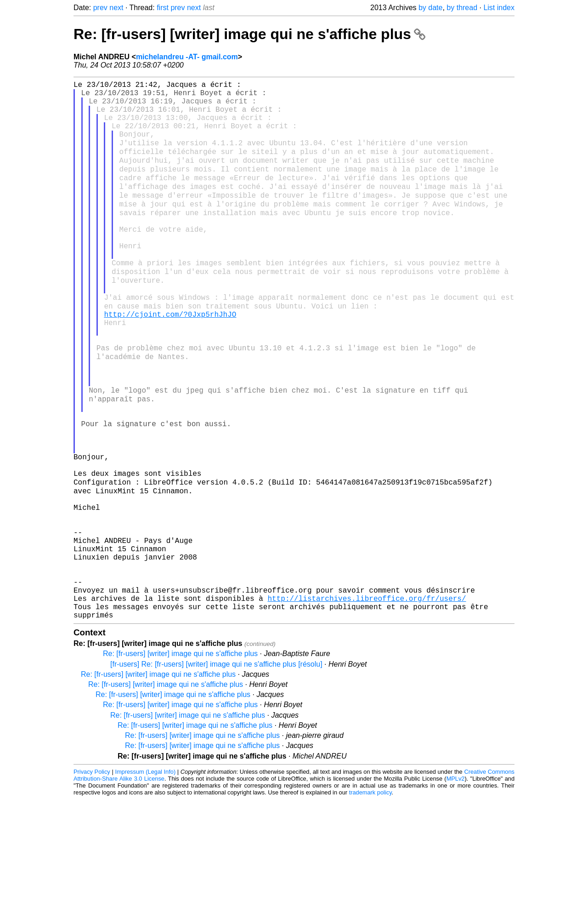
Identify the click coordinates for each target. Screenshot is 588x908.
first (163, 8)
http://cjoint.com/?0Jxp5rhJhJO (170, 359)
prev (100, 8)
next (116, 8)
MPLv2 (456, 887)
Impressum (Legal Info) (145, 880)
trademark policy (370, 901)
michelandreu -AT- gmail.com (187, 57)
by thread (462, 8)
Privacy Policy (92, 880)
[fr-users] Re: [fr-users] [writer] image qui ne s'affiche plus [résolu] (216, 773)
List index (499, 8)
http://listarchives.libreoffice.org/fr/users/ (367, 703)
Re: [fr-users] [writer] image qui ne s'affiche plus (249, 34)
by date (430, 8)
